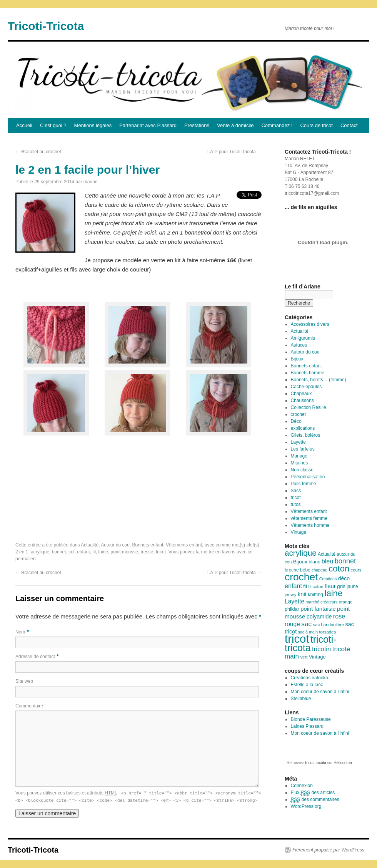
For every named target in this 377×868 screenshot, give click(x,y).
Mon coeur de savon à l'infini (320, 692)
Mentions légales (93, 125)
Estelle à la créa (307, 685)
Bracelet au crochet (38, 152)
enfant (83, 552)
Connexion (302, 786)
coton (339, 569)
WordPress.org (306, 806)
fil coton (316, 586)
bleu (328, 561)
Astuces (299, 345)
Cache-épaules (306, 387)
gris (341, 586)
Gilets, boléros (306, 435)
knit (302, 594)
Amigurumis (303, 338)
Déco (296, 421)
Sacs (296, 491)
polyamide (319, 617)
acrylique (40, 552)
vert (304, 657)
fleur (330, 586)
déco (344, 578)
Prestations (197, 125)
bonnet (59, 552)
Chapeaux (301, 394)
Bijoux (297, 359)
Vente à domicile (235, 125)
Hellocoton (343, 763)
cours (356, 570)
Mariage (299, 456)
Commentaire (29, 706)
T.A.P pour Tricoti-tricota (234, 152)
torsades (327, 632)
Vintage (299, 532)
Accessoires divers (310, 324)
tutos (296, 504)
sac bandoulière (329, 625)
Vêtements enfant (184, 545)
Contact (349, 125)
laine (103, 552)
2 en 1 (22, 552)
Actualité (90, 545)
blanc (314, 562)
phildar (292, 609)
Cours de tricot (316, 125)
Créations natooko (309, 678)
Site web (24, 681)
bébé (305, 570)
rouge (292, 624)
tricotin (321, 649)
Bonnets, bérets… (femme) (319, 380)
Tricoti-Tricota (46, 26)
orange (346, 602)
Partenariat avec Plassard (148, 125)
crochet (298, 414)
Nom (20, 632)
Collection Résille (309, 407)
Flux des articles (313, 793)
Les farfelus (303, 449)
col (71, 552)
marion (91, 182)
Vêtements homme (310, 525)
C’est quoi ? (53, 125)
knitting (315, 595)
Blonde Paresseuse (311, 719)
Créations (328, 579)
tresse (147, 552)
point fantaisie (318, 609)
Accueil (24, 125)
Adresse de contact (35, 657)
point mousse (124, 552)
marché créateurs (321, 602)
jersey (290, 595)
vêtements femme (309, 518)
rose (339, 616)
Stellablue (301, 699)
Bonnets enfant (148, 545)
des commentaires (315, 800)
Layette (298, 442)
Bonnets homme (308, 373)
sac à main (308, 632)
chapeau (319, 570)
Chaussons (302, 400)
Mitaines (299, 463)
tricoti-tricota (311, 644)
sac (306, 624)
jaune (352, 586)
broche (292, 570)
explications (303, 428)
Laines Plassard (307, 726)
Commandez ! (277, 125)
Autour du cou (115, 545)
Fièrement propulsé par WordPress (328, 850)
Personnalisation (308, 477)
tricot (161, 552)
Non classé (302, 470)
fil (94, 552)
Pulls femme (304, 484)
